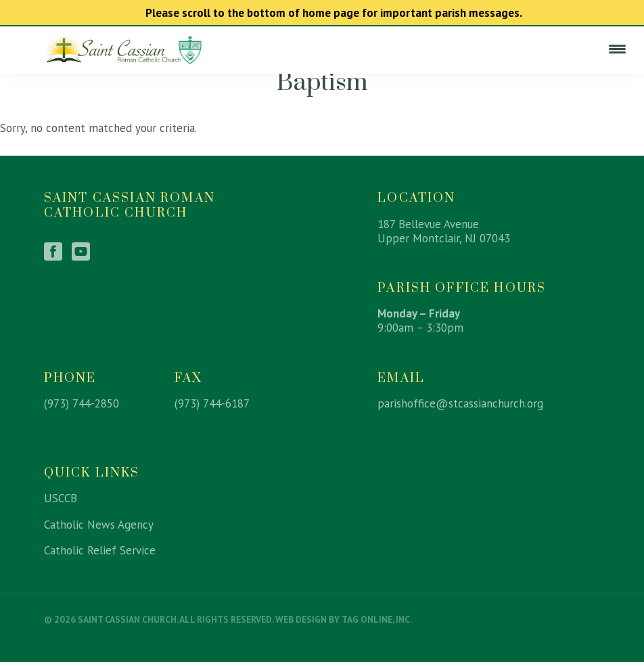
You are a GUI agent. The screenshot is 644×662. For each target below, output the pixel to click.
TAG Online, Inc (376, 619)
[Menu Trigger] (617, 49)
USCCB (61, 498)
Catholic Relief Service (100, 550)
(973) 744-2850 (82, 403)
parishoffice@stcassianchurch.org (460, 403)
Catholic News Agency (99, 525)
